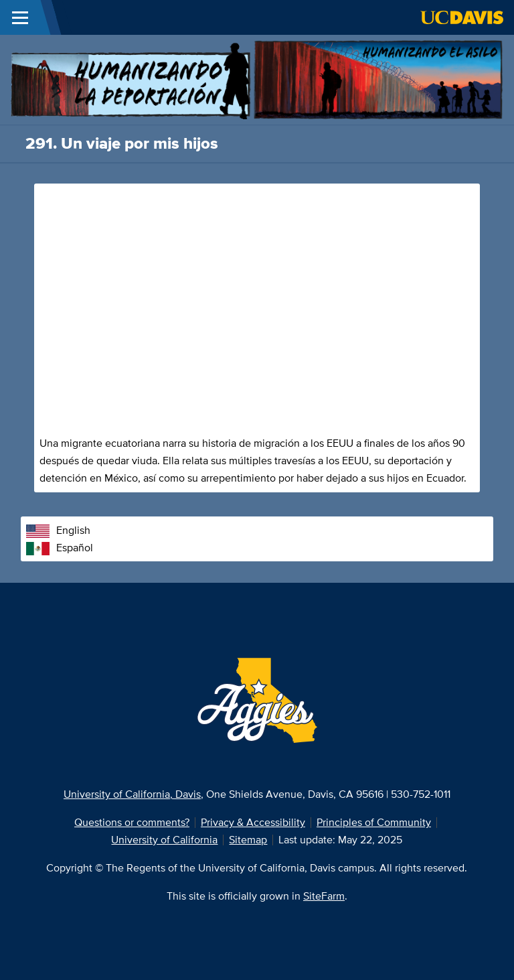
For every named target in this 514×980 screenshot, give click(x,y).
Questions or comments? (132, 822)
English (58, 530)
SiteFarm (324, 896)
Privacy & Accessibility (253, 822)
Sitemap (248, 840)
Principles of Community (374, 822)
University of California (164, 840)
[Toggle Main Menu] (20, 17)
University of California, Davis (132, 794)
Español (60, 548)
